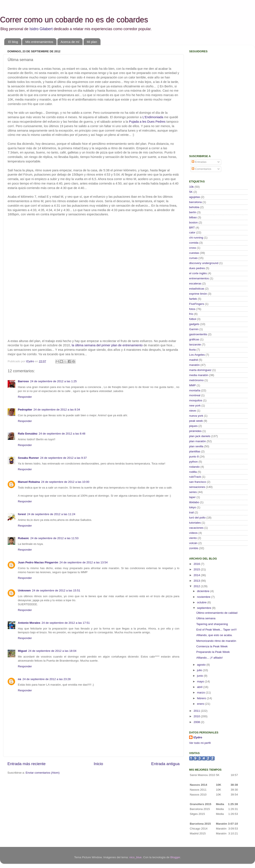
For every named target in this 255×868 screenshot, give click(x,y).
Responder (25, 397)
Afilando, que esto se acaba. (214, 635)
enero (201, 704)
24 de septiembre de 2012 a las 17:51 (66, 623)
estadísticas (197, 289)
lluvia (192, 350)
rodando (194, 467)
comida (194, 243)
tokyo (193, 507)
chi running (196, 238)
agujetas (195, 197)
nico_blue (136, 857)
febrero (202, 698)
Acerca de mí (70, 42)
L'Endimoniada (153, 117)
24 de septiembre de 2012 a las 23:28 (47, 679)
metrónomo (196, 380)
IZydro (198, 737)
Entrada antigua (165, 764)
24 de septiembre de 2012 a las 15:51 (56, 590)
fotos (192, 309)
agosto (202, 665)
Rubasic (23, 538)
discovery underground (204, 263)
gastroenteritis (198, 334)
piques (193, 426)
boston (193, 222)
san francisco (198, 482)
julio (200, 670)
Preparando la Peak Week (213, 652)
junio (200, 676)
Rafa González (28, 434)
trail (191, 512)
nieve (193, 411)
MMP (193, 385)
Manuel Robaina (29, 482)
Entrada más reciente (27, 764)
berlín (193, 212)
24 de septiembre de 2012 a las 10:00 (65, 482)
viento (193, 538)
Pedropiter (25, 410)
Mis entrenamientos (39, 42)
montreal (195, 395)
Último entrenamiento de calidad (217, 613)
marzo (201, 693)
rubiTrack (195, 477)
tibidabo (194, 502)
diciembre (204, 591)
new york (195, 406)
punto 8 (194, 457)
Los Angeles (197, 355)
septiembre (205, 608)
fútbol (193, 319)
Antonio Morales (29, 623)
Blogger (175, 857)
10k (191, 187)
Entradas (199, 162)
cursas (193, 258)
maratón (194, 365)
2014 (197, 575)
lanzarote (195, 345)
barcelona (195, 202)
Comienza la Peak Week (212, 646)
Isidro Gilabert (41, 29)
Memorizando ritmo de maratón (216, 641)
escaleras (195, 283)
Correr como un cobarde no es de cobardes (74, 20)
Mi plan (92, 42)
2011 (197, 711)
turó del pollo (197, 518)
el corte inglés (198, 273)
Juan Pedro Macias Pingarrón (38, 562)
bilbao (193, 217)
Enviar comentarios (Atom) (43, 773)
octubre (202, 602)
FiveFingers (197, 304)
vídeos (193, 533)
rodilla (193, 472)
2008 (197, 722)
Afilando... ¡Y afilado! (210, 658)
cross (193, 248)
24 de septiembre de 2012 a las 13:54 (84, 562)
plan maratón (198, 441)
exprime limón (198, 294)
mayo (201, 681)
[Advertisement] (216, 120)
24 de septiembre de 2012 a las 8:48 (62, 434)
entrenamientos (199, 278)
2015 (197, 569)
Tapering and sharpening (212, 624)
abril (200, 687)
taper (192, 497)
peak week (196, 421)
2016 (197, 564)
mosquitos (196, 400)
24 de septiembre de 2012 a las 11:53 (55, 538)
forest (22, 514)
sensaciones (197, 487)
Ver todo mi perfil (200, 743)
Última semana (206, 618)
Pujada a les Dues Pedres (147, 122)
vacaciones (196, 528)
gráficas (194, 339)
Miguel (22, 651)
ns (20, 679)
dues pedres (197, 268)
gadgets (194, 324)
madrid (193, 360)
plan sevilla (196, 446)
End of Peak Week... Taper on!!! (217, 630)
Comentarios (201, 169)
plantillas (195, 451)
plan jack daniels (200, 436)
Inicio (98, 764)
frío (191, 314)
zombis (194, 548)
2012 (197, 586)
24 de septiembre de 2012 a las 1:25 (53, 381)
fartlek (193, 299)
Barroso (23, 381)
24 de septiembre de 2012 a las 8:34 (57, 410)
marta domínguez (200, 370)
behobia (194, 207)
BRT (192, 228)
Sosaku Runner (28, 458)
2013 (197, 581)
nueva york (196, 416)
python (193, 462)
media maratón (199, 375)
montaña (195, 390)
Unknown (24, 590)
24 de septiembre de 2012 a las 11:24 (51, 514)
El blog (13, 42)
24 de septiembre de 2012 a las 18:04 (52, 651)
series (193, 492)
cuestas (194, 253)
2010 (197, 716)
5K (191, 192)
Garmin (194, 329)
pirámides (195, 431)
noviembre (204, 597)
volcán (193, 543)
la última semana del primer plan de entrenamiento (107, 345)
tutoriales (195, 523)
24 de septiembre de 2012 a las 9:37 (63, 458)
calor (192, 232)
